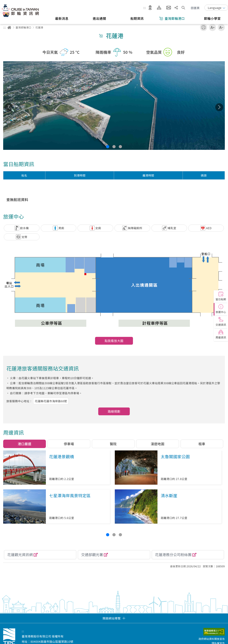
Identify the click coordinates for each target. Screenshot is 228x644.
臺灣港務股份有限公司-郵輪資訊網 (20, 11)
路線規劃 (114, 411)
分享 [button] (176, 8)
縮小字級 (221, 27)
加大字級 (212, 27)
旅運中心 (221, 312)
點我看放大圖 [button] (114, 341)
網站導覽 (159, 8)
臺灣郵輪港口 (23, 27)
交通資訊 (221, 325)
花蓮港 (39, 27)
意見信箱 (169, 8)
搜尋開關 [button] (183, 8)
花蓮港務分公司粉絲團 (173, 554)
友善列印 (204, 27)
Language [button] (215, 8)
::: (145, 8)
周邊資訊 (221, 337)
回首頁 (195, 8)
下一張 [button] (219, 107)
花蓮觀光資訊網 (20, 554)
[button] (108, 147)
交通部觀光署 (92, 554)
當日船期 (221, 299)
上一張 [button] (9, 107)
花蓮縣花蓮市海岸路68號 (51, 401)
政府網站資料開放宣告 (212, 639)
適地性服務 (150, 8)
